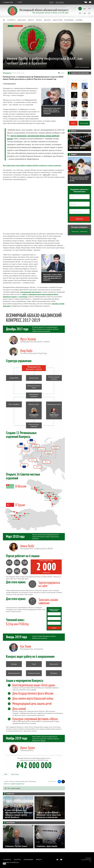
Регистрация (60, 2)
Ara (89, 13)
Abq (85, 13)
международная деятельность (31, 292)
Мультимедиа (69, 20)
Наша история (57, 20)
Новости (31, 20)
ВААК (10, 26)
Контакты (17, 860)
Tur (89, 9)
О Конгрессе (11, 20)
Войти (52, 2)
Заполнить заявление (79, 231)
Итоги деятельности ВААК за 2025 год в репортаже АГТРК (79, 179)
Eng (85, 9)
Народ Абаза (22, 20)
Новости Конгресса (12, 862)
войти (6, 784)
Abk (80, 13)
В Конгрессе (7, 73)
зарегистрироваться (18, 784)
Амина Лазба (18, 26)
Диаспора (47, 20)
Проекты (39, 20)
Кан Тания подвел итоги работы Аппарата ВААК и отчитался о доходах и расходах (32, 165)
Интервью (79, 20)
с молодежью (23, 297)
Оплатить (79, 219)
